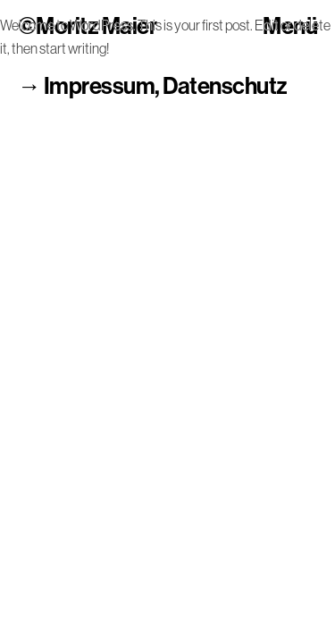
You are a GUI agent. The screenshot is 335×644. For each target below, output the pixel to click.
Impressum (99, 87)
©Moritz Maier (87, 27)
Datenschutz (225, 87)
